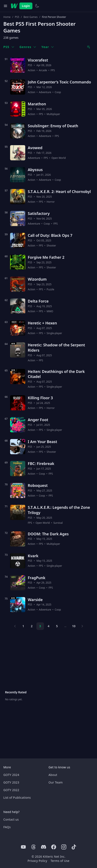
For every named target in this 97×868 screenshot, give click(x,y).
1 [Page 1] (23, 626)
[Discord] (44, 847)
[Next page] (82, 626)
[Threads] (33, 847)
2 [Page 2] (32, 626)
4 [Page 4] (48, 626)
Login (26, 6)
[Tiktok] (74, 847)
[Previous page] (15, 626)
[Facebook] (54, 847)
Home (7, 17)
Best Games (31, 17)
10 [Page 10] (74, 626)
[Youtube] (23, 847)
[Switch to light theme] (37, 6)
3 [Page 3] (40, 626)
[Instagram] (64, 847)
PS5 (17, 17)
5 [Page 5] (57, 626)
